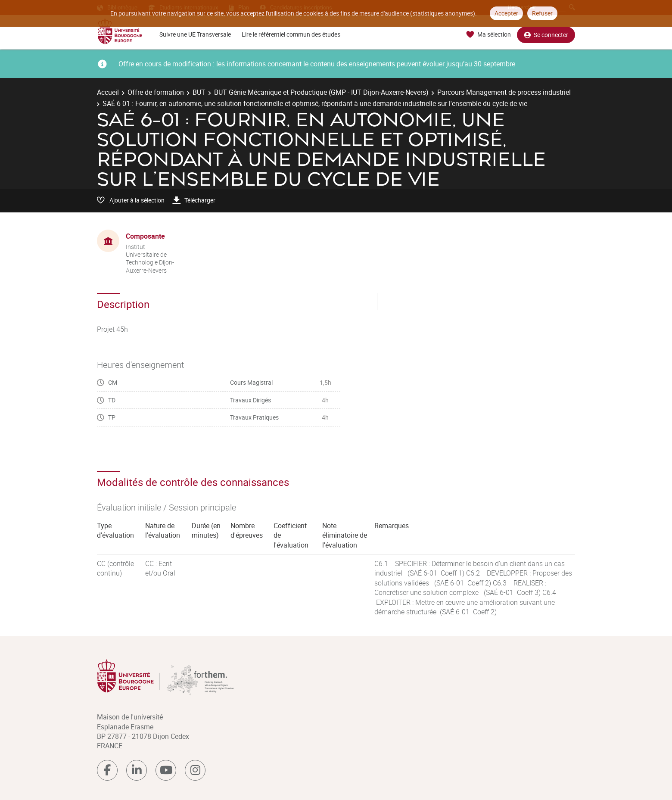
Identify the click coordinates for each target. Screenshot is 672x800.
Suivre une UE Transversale (195, 34)
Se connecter (546, 35)
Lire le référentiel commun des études (291, 34)
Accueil (108, 92)
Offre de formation (156, 92)
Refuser (542, 13)
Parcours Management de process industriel (504, 92)
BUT (199, 92)
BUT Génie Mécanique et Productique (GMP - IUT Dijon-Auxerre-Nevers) (321, 92)
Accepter (506, 13)
